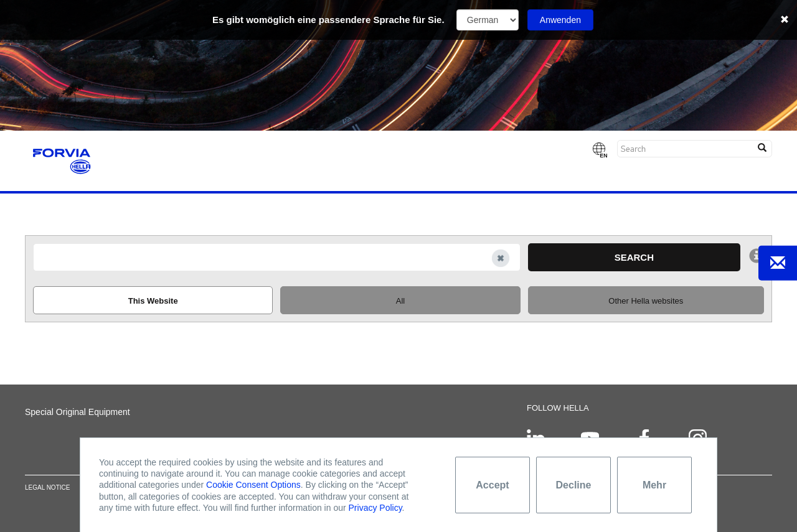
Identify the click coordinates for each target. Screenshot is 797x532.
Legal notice (47, 488)
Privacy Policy (375, 508)
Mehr (654, 485)
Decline (574, 485)
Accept (492, 485)
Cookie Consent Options (253, 485)
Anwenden (560, 20)
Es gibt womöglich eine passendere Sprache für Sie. (328, 20)
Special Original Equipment (78, 412)
